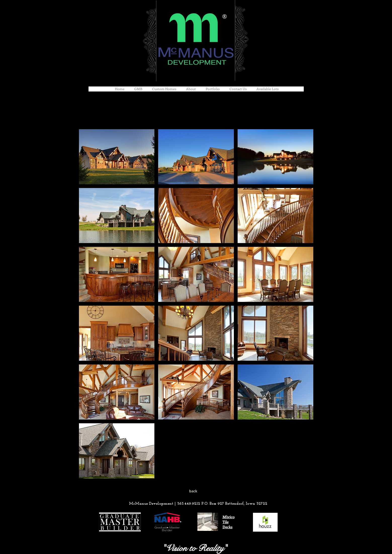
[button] (268, 89)
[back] (193, 491)
